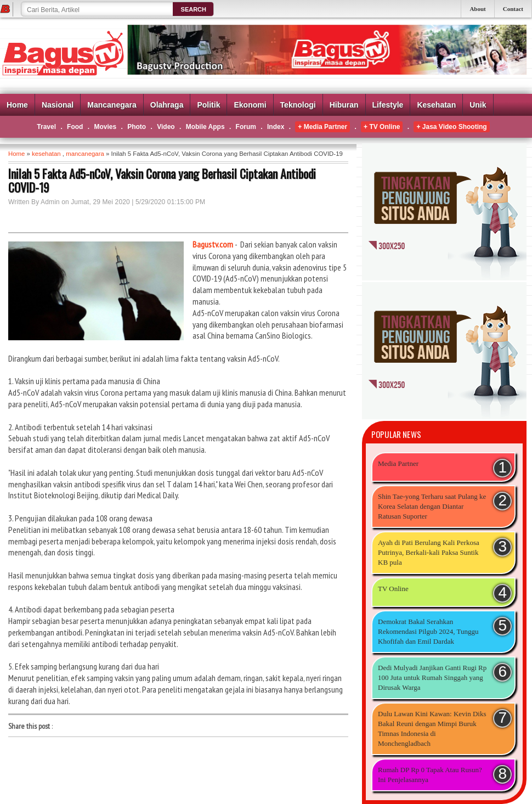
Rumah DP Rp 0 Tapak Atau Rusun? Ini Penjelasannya (430, 775)
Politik (208, 105)
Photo (137, 127)
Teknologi (298, 105)
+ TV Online (382, 127)
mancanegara (85, 154)
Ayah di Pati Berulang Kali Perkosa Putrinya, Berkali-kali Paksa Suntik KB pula (429, 552)
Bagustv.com (213, 244)
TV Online (393, 589)
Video (166, 127)
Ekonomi (250, 105)
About (477, 9)
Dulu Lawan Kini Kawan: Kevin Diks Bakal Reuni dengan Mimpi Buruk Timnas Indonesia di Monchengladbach (432, 729)
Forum (246, 127)
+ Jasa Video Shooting (451, 127)
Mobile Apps (205, 127)
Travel (46, 127)
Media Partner (398, 463)
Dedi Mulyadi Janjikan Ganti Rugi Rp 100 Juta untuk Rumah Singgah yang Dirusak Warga (432, 678)
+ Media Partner (322, 127)
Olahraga (167, 105)
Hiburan (344, 105)
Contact (513, 9)
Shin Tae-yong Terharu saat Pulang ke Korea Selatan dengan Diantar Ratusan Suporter (432, 506)
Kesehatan (436, 105)
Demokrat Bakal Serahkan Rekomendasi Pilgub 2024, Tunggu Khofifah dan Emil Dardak (428, 631)
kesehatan (46, 154)
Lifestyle (388, 105)
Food (75, 127)
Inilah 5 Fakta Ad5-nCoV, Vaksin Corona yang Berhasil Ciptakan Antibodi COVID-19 (162, 181)
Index (276, 127)
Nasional (58, 105)
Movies (105, 127)
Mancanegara (112, 105)
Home (17, 105)
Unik (478, 105)
